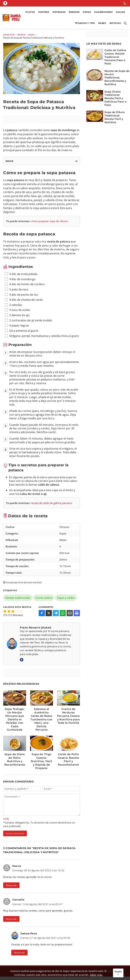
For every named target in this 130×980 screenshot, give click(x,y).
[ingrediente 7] (6, 305)
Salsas (120, 12)
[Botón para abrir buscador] (125, 23)
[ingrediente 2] (6, 279)
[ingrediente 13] (6, 336)
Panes (102, 23)
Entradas (59, 12)
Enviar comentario (15, 833)
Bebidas (74, 12)
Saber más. (96, 975)
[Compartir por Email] (70, 613)
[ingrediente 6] (6, 300)
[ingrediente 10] (6, 320)
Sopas (87, 12)
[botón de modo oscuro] (125, 3)
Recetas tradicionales (18, 598)
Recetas (21, 34)
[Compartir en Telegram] (56, 613)
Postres (44, 12)
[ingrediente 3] (6, 284)
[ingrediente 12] (6, 330)
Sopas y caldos (66, 598)
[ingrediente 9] (6, 315)
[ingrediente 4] (6, 289)
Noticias (115, 23)
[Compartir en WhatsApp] (63, 613)
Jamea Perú (9, 34)
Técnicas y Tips (85, 23)
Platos (30, 12)
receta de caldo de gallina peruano (52, 503)
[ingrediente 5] (6, 294)
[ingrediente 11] (6, 325)
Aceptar (118, 973)
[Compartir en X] (49, 613)
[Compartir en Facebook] (42, 613)
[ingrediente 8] (6, 310)
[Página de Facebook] (5, 3)
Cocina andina (44, 598)
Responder (11, 885)
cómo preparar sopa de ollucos (50, 221)
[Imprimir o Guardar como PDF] (77, 613)
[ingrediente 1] (6, 274)
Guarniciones (103, 12)
